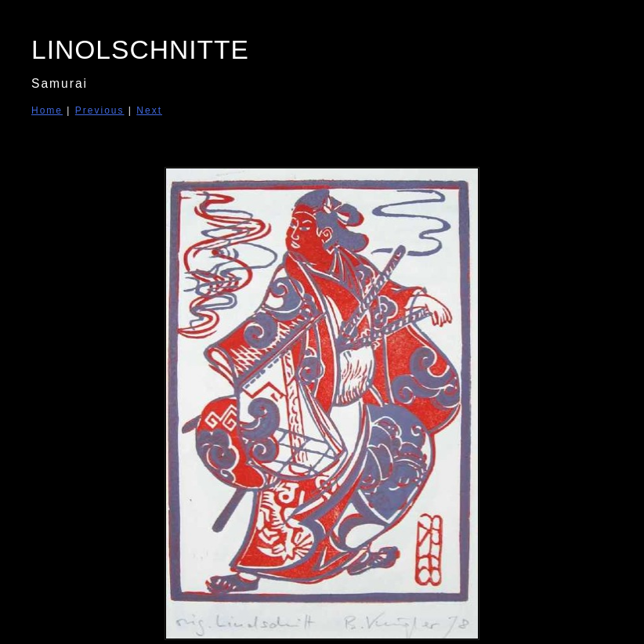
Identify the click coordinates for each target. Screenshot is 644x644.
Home (47, 110)
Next (149, 110)
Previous (100, 110)
